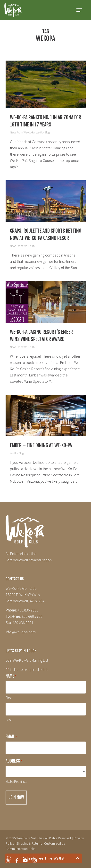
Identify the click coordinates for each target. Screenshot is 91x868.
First (9, 698)
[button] (79, 10)
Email (11, 737)
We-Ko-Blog (43, 132)
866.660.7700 (32, 616)
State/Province (16, 781)
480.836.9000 (28, 610)
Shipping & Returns (29, 843)
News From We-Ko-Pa (22, 132)
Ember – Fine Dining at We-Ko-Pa (41, 445)
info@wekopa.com (21, 632)
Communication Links (20, 849)
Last (9, 720)
